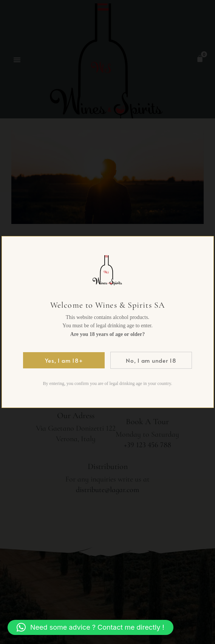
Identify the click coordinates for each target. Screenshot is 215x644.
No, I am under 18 (151, 360)
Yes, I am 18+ (64, 360)
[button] (90, 627)
